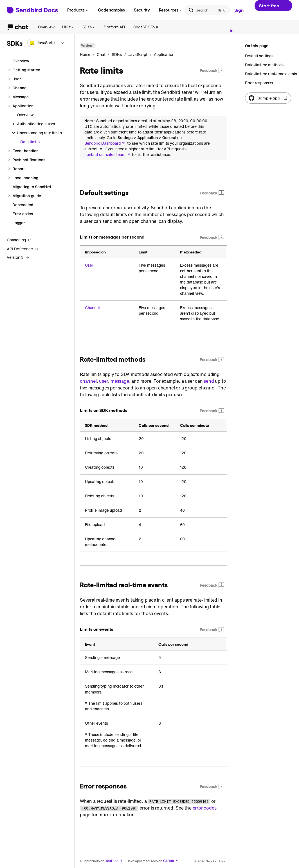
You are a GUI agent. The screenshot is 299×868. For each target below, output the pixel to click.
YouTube (114, 861)
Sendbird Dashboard (105, 143)
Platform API (114, 27)
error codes (205, 808)
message (120, 381)
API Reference (23, 249)
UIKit (68, 27)
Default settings (259, 56)
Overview (46, 27)
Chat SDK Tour (145, 27)
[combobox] (47, 43)
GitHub (170, 861)
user (104, 381)
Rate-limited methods (264, 65)
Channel (92, 308)
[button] (47, 43)
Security (142, 10)
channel (88, 381)
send (209, 381)
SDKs (89, 27)
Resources (171, 10)
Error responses (259, 83)
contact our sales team (107, 155)
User (89, 265)
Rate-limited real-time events (271, 74)
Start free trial (269, 7)
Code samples (111, 10)
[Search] (207, 10)
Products (78, 10)
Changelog (19, 240)
